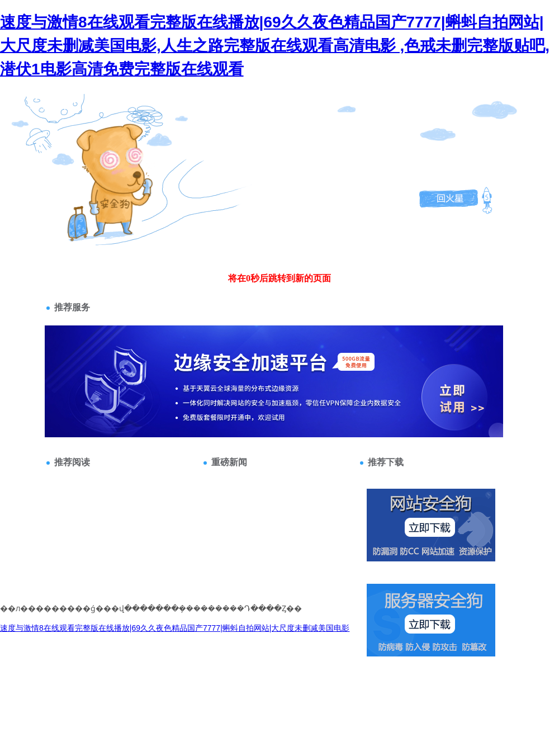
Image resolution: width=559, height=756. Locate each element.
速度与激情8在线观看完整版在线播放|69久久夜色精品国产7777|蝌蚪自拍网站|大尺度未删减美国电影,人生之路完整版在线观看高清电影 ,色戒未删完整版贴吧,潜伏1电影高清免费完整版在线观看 (275, 46)
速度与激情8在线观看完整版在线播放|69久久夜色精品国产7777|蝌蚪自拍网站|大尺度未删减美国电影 (175, 628)
